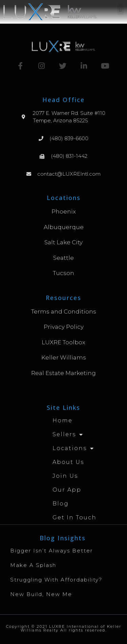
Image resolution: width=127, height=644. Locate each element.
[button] (120, 9)
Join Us (65, 476)
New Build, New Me (41, 594)
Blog (61, 504)
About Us (68, 462)
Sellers (68, 435)
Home (62, 420)
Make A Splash (33, 565)
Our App (67, 490)
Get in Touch (75, 517)
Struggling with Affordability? (56, 580)
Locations (73, 448)
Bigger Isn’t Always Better (51, 551)
